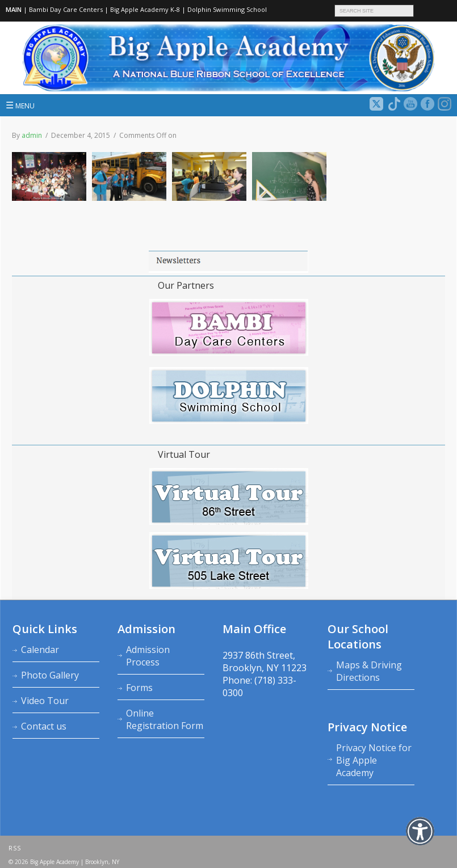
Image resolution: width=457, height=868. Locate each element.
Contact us (44, 726)
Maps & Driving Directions (369, 671)
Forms (139, 688)
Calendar (40, 650)
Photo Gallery (50, 675)
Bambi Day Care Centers (66, 9)
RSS (15, 848)
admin (32, 135)
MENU (20, 105)
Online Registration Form (165, 719)
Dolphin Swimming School (227, 9)
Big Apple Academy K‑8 (145, 9)
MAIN (14, 9)
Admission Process (148, 656)
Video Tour (45, 701)
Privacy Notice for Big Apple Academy (374, 760)
